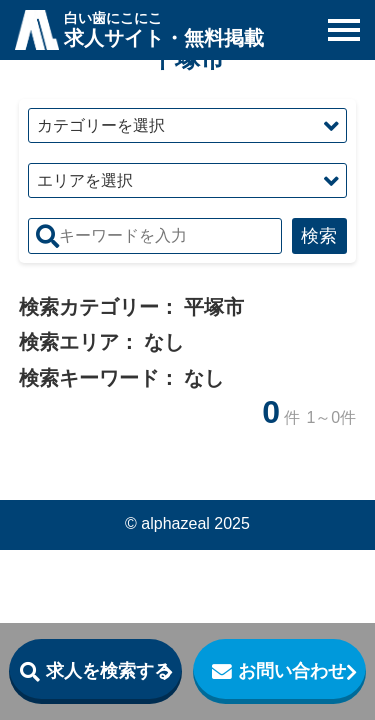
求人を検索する (109, 671)
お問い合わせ (292, 671)
